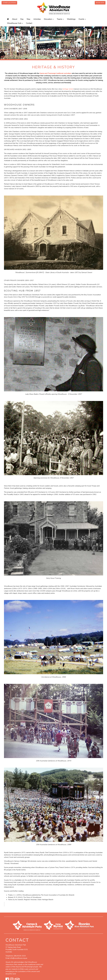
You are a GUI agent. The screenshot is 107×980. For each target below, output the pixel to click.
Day (22, 19)
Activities (37, 19)
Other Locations (9, 3)
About (15, 19)
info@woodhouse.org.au (19, 958)
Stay (28, 19)
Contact (29, 23)
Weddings (71, 19)
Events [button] (82, 19)
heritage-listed (68, 89)
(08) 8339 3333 (20, 956)
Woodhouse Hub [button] (15, 23)
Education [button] (49, 19)
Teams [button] (60, 19)
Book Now (100, 3)
